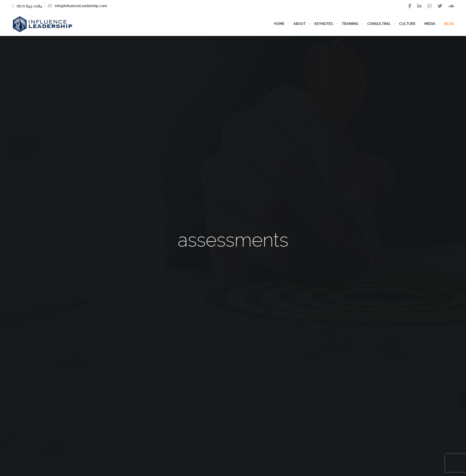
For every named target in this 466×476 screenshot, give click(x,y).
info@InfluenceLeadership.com (78, 6)
